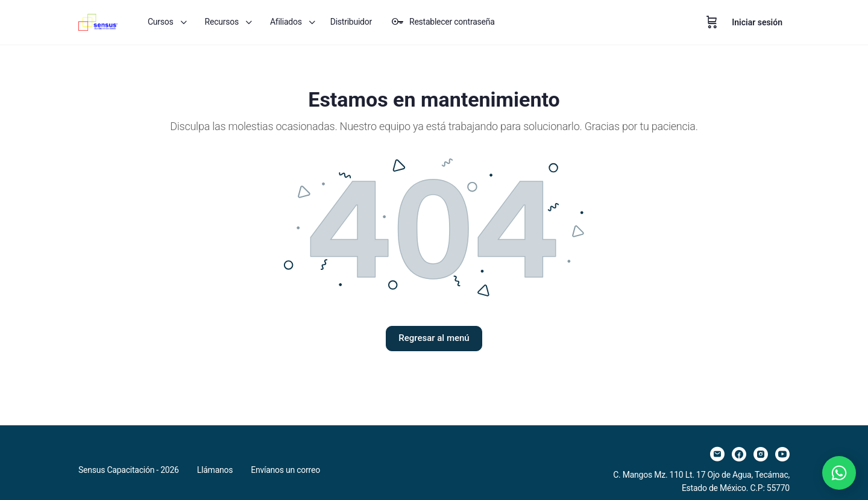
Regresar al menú (434, 338)
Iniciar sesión (757, 22)
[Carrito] (712, 22)
